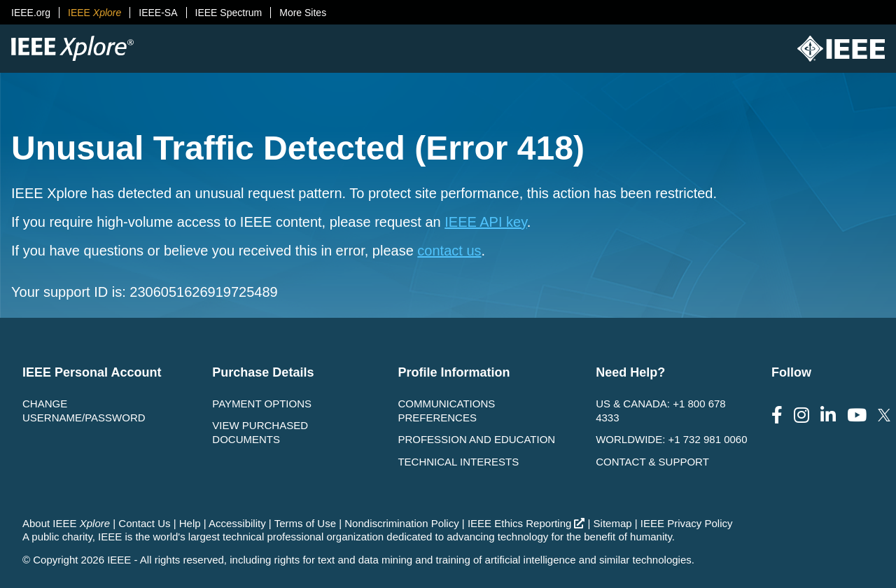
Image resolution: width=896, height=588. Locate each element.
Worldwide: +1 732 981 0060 (671, 439)
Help (190, 523)
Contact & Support (652, 462)
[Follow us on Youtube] (857, 415)
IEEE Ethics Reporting (526, 523)
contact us (449, 251)
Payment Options (262, 404)
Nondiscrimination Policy (401, 523)
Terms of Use (305, 523)
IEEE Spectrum (229, 13)
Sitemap (613, 523)
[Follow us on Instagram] (801, 415)
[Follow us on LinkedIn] (828, 415)
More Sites (303, 13)
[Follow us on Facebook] (777, 415)
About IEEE (66, 523)
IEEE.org (31, 13)
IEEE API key (485, 222)
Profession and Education (476, 439)
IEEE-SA (158, 13)
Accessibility (237, 523)
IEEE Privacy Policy (687, 523)
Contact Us (144, 523)
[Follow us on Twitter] (884, 415)
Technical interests (458, 462)
